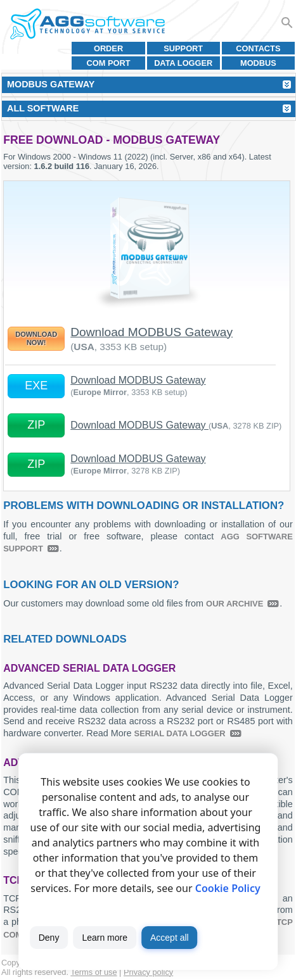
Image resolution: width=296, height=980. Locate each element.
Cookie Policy (228, 888)
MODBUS (258, 63)
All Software (43, 108)
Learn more (105, 938)
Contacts (258, 48)
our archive (235, 604)
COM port (109, 63)
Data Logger (183, 63)
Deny (49, 938)
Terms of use (93, 972)
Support (183, 48)
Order (108, 48)
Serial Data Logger (180, 733)
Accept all (170, 938)
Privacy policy (148, 972)
